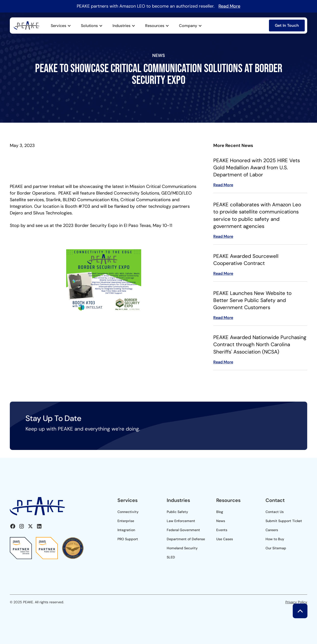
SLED (171, 557)
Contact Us (275, 512)
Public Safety (177, 512)
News (221, 521)
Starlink (53, 200)
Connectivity (128, 512)
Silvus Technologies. (53, 213)
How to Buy (275, 539)
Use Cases (225, 539)
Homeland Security (182, 548)
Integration (126, 530)
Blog (220, 512)
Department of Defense (186, 539)
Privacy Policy (296, 602)
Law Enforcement (181, 521)
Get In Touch (287, 25)
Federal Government (183, 530)
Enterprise (126, 521)
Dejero (17, 213)
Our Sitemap (276, 548)
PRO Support (128, 539)
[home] (27, 26)
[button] (61, 26)
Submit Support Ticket (284, 521)
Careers (272, 530)
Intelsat (56, 186)
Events (222, 530)
